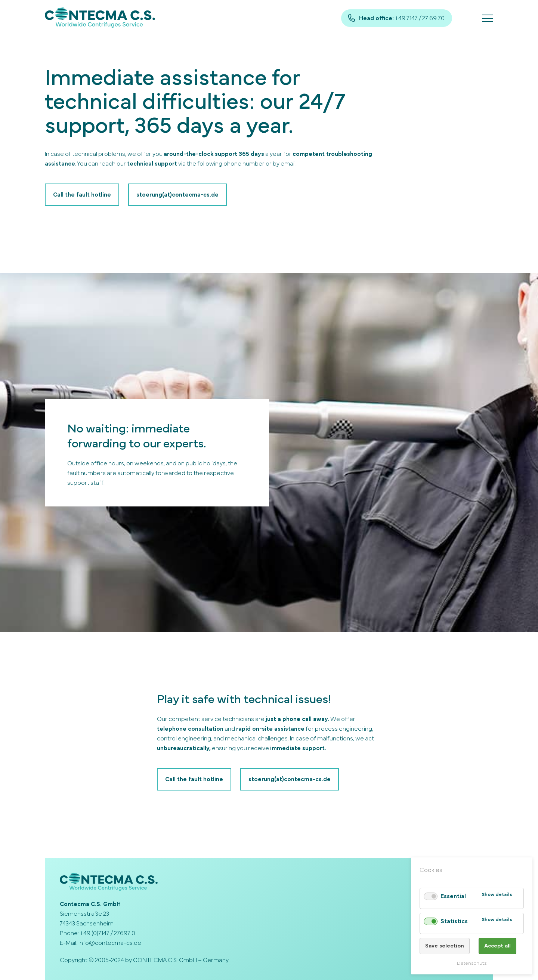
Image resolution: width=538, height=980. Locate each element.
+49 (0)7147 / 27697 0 (108, 933)
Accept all (497, 946)
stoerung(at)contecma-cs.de (177, 195)
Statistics (454, 921)
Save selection (445, 946)
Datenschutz (472, 963)
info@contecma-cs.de (110, 943)
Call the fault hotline (82, 195)
